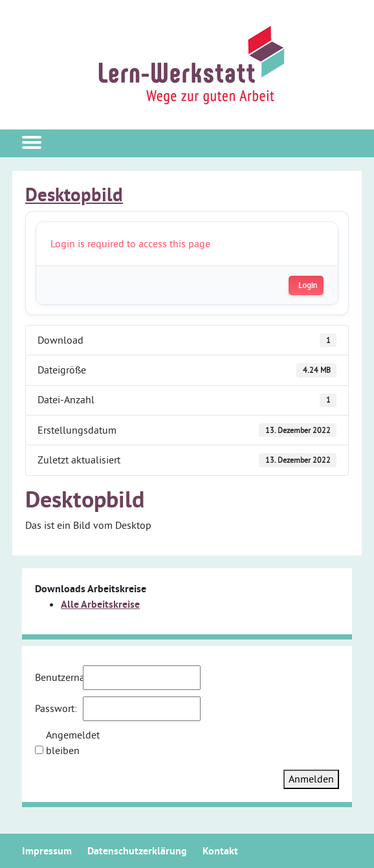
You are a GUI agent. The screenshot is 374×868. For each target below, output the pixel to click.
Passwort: (56, 708)
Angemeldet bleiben (69, 742)
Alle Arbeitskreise (100, 604)
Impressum (47, 851)
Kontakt (220, 851)
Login (308, 285)
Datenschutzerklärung (137, 851)
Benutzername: (58, 677)
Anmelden (311, 779)
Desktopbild (74, 195)
